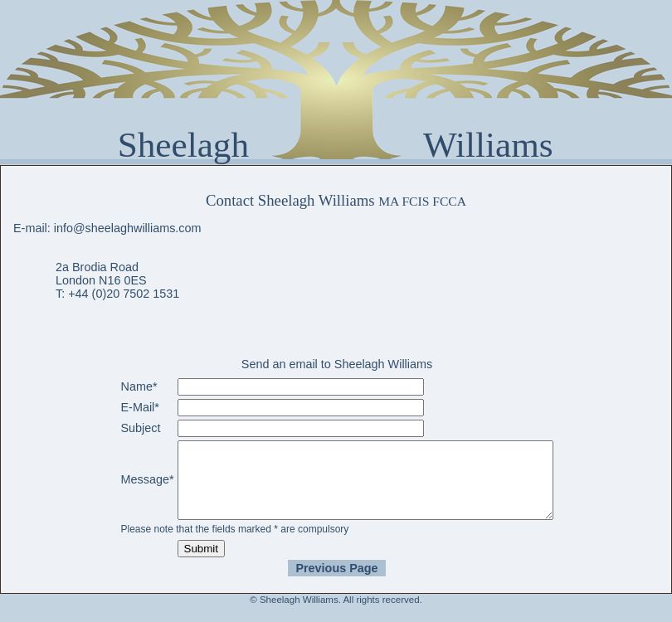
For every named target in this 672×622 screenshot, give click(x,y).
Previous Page (336, 583)
